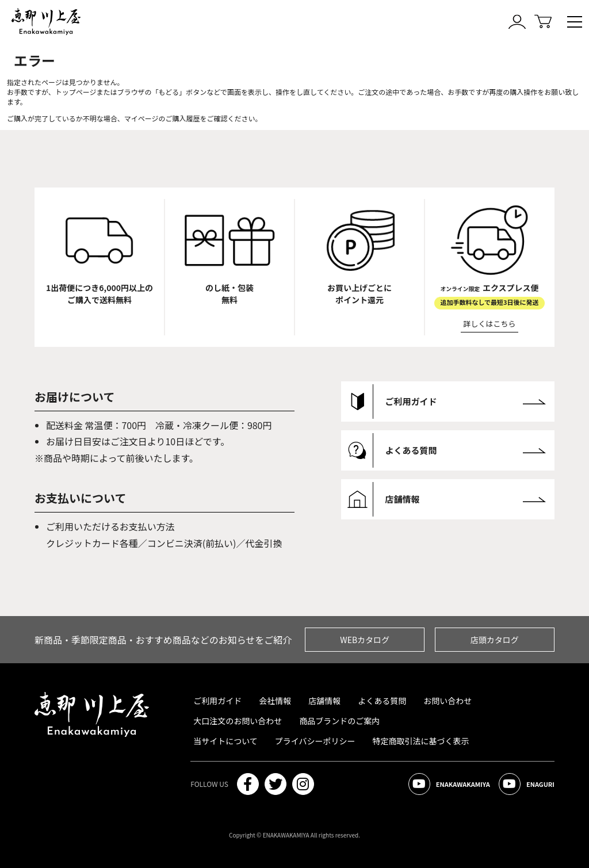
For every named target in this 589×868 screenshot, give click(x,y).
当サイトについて (225, 741)
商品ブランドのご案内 (339, 721)
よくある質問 (382, 701)
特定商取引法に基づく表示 (421, 741)
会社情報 (275, 701)
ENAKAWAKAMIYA (449, 784)
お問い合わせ (448, 701)
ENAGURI (527, 784)
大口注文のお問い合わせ (238, 721)
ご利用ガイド (217, 701)
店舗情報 (324, 701)
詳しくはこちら (490, 324)
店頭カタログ (495, 640)
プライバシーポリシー (315, 741)
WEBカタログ (365, 640)
